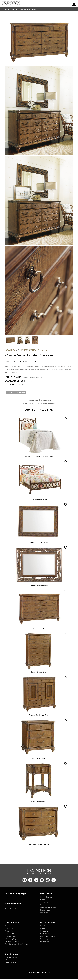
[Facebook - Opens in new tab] (30, 881)
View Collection (29, 404)
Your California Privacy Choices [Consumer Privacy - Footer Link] (17, 945)
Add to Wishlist (17, 393)
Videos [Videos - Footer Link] (43, 900)
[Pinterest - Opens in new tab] (36, 881)
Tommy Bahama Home (33, 350)
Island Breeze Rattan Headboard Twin (39, 456)
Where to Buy (46, 400)
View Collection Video (46, 404)
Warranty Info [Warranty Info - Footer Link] (45, 934)
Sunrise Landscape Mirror (39, 543)
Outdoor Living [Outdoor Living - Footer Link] (46, 932)
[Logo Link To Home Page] (11, 5)
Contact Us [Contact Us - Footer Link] (9, 929)
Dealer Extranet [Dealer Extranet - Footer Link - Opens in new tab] (11, 963)
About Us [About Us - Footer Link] (8, 926)
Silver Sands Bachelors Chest (39, 845)
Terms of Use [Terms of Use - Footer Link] (9, 934)
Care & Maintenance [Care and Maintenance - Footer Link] (48, 937)
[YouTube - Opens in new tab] (48, 881)
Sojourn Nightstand (39, 759)
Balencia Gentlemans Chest (39, 716)
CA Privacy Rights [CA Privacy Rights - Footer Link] (11, 939)
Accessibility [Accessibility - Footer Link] (45, 942)
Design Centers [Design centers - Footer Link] (46, 905)
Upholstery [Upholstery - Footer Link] (44, 929)
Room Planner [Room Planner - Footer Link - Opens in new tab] (46, 911)
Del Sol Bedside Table (39, 802)
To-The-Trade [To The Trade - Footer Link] (45, 903)
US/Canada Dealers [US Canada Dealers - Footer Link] (12, 958)
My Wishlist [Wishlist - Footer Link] (45, 913)
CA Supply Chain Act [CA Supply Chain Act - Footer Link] (12, 942)
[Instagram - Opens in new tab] (25, 881)
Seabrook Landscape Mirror (39, 586)
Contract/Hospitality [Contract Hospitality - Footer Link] (48, 908)
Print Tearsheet (33, 400)
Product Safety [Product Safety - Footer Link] (10, 937)
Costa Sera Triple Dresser (28, 9)
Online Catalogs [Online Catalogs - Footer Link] (46, 898)
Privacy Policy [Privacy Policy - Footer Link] (10, 932)
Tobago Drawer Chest (39, 672)
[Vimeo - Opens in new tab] (42, 881)
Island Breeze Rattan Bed (39, 499)
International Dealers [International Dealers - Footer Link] (13, 960)
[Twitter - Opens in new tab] (54, 881)
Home (7, 9)
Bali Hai (14, 9)
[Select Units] (10, 909)
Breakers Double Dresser (39, 629)
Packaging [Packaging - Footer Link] (44, 939)
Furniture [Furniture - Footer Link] (44, 926)
